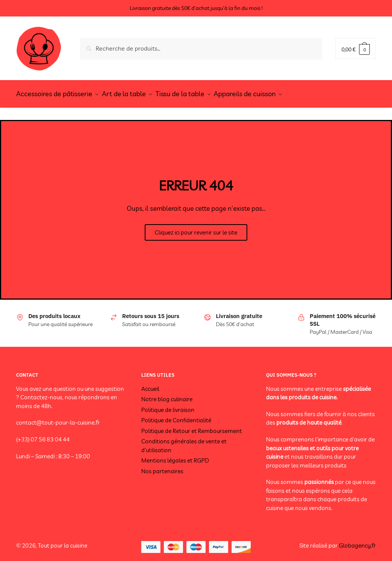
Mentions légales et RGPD (175, 456)
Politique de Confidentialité (176, 416)
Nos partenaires (162, 467)
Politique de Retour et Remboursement (192, 426)
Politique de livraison (168, 405)
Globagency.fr (357, 541)
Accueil (150, 384)
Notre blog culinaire (167, 395)
